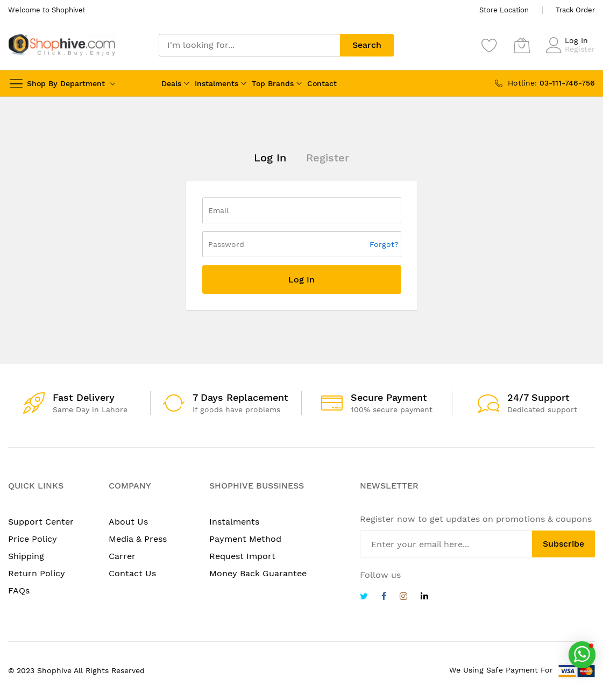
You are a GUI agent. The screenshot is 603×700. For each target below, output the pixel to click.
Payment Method (245, 539)
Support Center (41, 522)
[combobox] (249, 45)
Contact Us (132, 573)
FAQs (19, 591)
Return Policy (37, 573)
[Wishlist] (490, 45)
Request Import (242, 556)
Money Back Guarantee (258, 573)
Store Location (504, 10)
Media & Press (138, 539)
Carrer (122, 556)
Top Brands (273, 83)
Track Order (575, 10)
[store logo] (62, 45)
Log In (576, 40)
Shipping (26, 556)
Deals (171, 83)
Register (580, 49)
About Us (128, 522)
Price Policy (33, 539)
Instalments (217, 83)
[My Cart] (522, 45)
